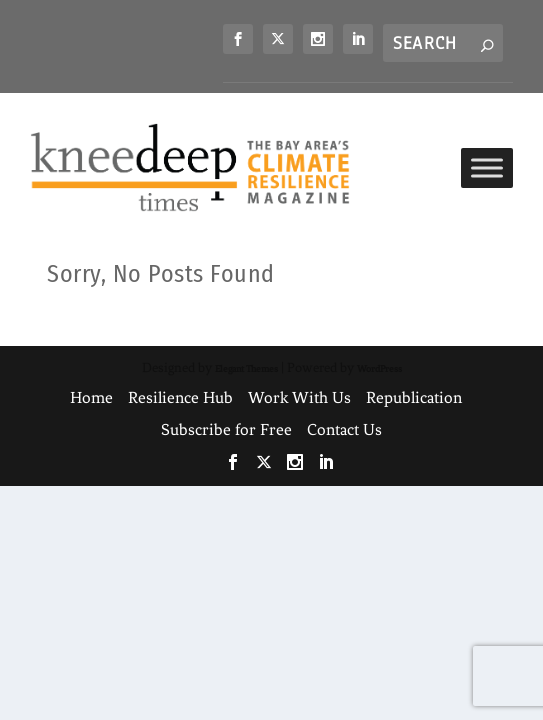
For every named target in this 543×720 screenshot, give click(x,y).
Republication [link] (414, 397)
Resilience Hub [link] (180, 397)
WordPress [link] (379, 368)
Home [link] (91, 397)
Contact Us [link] (344, 429)
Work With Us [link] (299, 397)
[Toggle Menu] (487, 167)
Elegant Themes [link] (246, 368)
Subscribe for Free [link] (226, 429)
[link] (238, 39)
